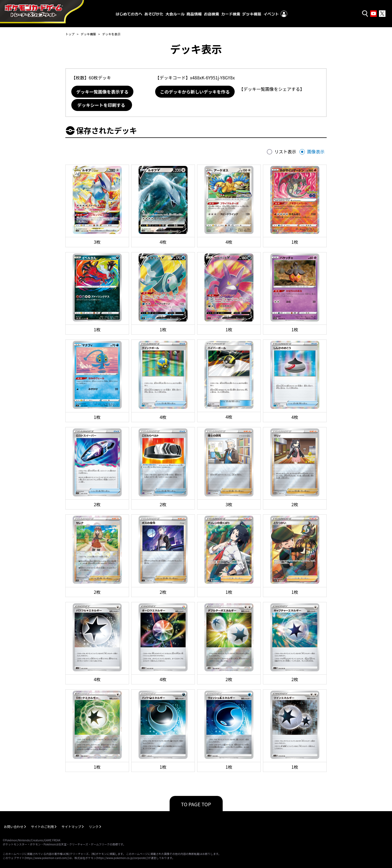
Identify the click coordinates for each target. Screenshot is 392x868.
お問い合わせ (14, 827)
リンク (94, 827)
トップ (70, 34)
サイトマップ (71, 827)
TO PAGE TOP (196, 804)
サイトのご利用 (42, 827)
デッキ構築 (88, 34)
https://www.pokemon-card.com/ (47, 858)
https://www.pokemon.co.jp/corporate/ (122, 858)
